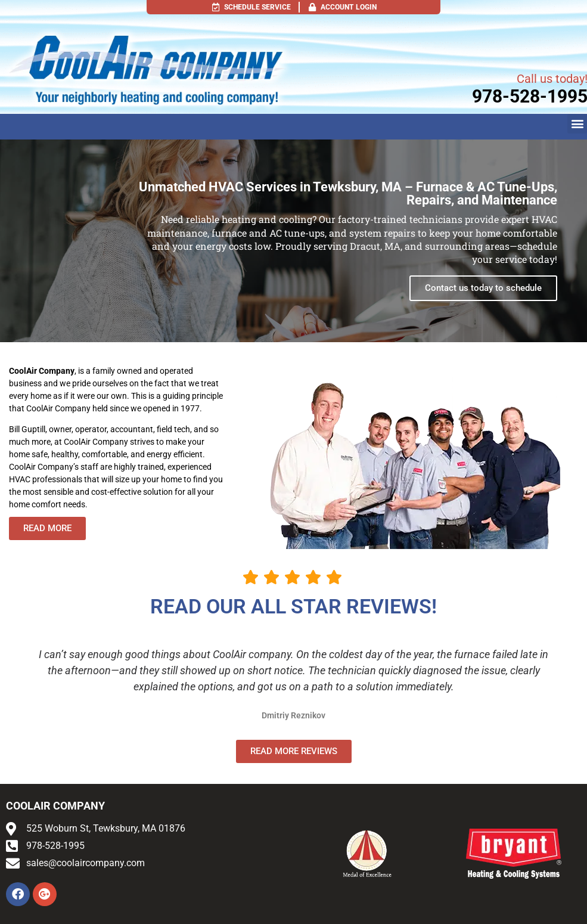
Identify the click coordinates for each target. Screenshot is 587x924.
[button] (577, 124)
